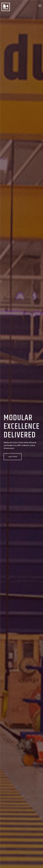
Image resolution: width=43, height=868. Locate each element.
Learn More (13, 457)
